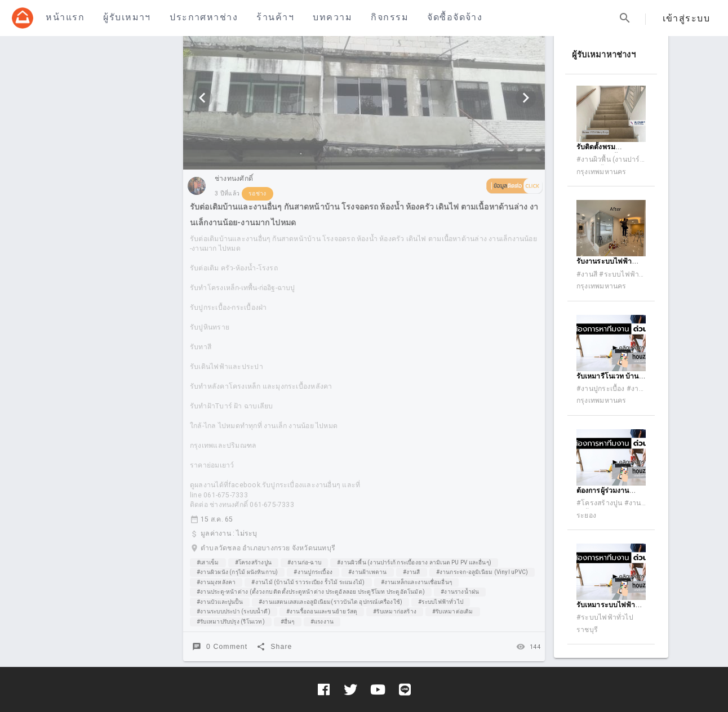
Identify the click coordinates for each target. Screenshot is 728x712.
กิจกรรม (390, 17)
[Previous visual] (202, 98)
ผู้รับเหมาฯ (127, 17)
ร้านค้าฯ (275, 17)
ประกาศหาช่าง (204, 17)
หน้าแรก (65, 17)
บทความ (332, 17)
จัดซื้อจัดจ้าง (455, 17)
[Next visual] (526, 98)
